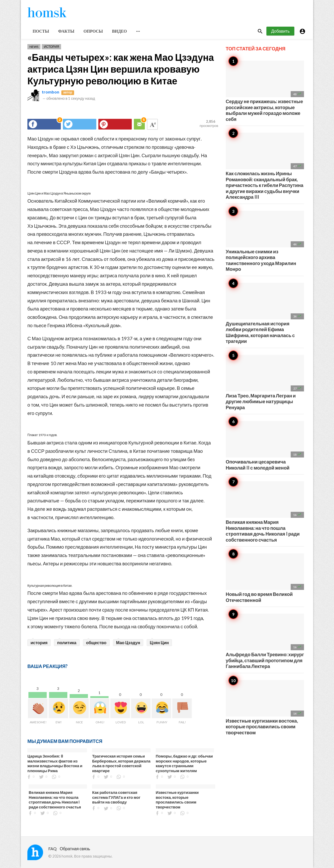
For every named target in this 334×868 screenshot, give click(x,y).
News (34, 47)
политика (67, 643)
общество (96, 643)
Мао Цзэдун (128, 643)
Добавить (280, 31)
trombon (50, 92)
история (39, 643)
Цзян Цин (159, 643)
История (51, 47)
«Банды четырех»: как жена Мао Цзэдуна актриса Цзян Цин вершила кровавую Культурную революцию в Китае (121, 69)
